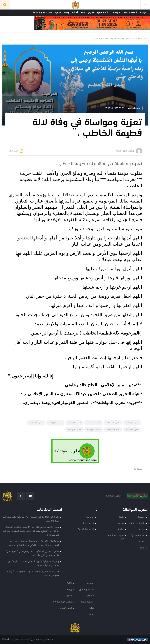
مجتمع (116, 13)
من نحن (90, 517)
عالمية (58, 13)
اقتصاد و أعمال (130, 13)
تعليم (91, 13)
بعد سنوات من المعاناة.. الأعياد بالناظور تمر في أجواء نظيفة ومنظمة (32, 574)
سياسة (144, 13)
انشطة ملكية (103, 13)
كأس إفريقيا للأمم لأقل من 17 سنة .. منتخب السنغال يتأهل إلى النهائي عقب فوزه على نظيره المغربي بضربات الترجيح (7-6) (31, 531)
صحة (83, 13)
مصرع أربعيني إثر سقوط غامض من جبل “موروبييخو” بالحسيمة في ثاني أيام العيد (32, 553)
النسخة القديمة (86, 529)
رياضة (67, 13)
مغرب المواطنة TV (42, 13)
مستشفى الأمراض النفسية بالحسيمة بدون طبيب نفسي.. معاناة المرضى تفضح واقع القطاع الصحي (34, 543)
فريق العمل (88, 523)
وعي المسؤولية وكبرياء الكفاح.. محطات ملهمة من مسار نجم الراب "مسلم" (33, 563)
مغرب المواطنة (141, 38)
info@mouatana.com (19, 640)
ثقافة (75, 13)
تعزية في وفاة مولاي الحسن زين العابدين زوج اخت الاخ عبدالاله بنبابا (31, 519)
